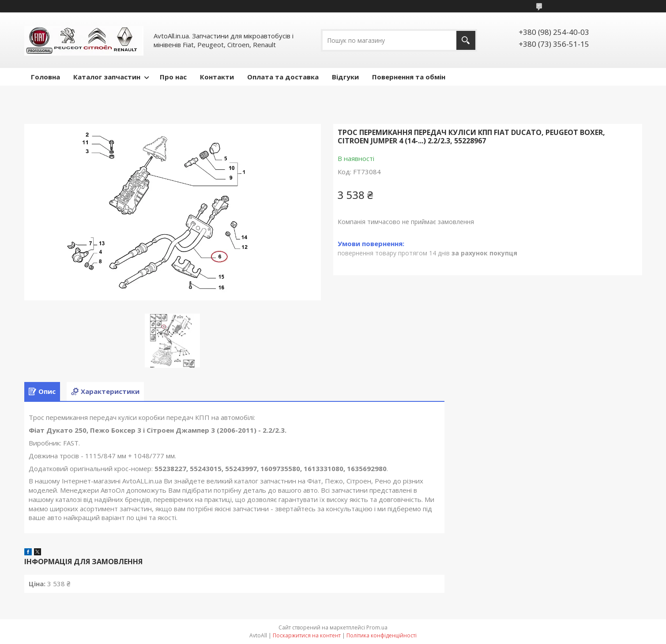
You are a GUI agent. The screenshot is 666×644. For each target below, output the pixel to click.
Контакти (217, 77)
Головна (45, 77)
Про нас (173, 77)
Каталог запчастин (107, 77)
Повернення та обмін (409, 77)
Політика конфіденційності (382, 635)
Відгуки (345, 77)
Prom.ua (377, 627)
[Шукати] (466, 40)
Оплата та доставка (283, 77)
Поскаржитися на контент (307, 635)
